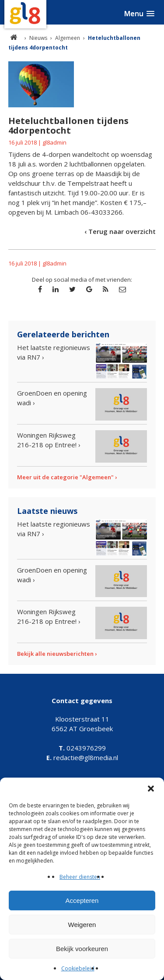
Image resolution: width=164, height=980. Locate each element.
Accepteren (82, 900)
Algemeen (68, 38)
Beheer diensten (80, 877)
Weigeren (82, 925)
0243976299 (82, 748)
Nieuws (38, 38)
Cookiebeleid (78, 968)
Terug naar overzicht (122, 231)
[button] (151, 789)
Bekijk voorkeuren (82, 949)
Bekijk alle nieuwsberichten (55, 654)
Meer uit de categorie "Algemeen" (65, 477)
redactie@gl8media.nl (82, 757)
